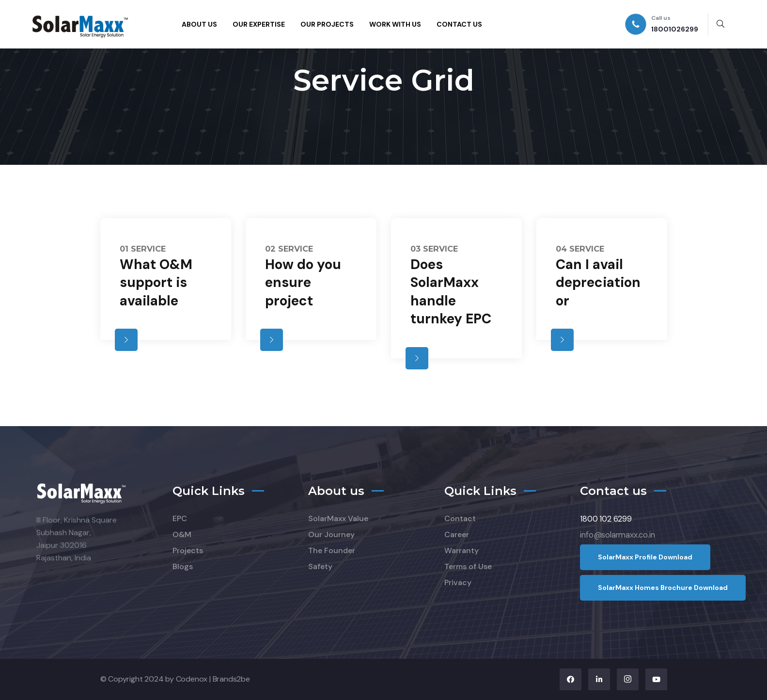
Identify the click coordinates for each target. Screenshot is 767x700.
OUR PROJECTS (327, 24)
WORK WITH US (395, 24)
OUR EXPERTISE (259, 24)
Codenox (192, 679)
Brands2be (231, 679)
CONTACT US (459, 24)
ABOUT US (199, 24)
